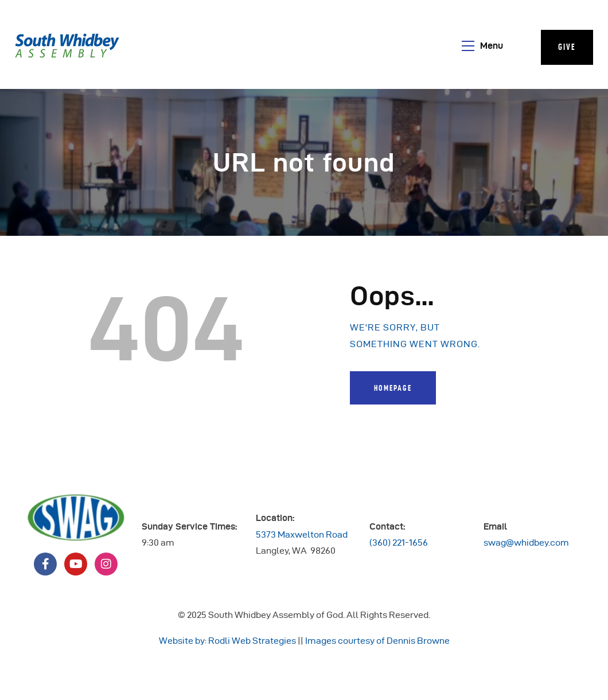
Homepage (393, 388)
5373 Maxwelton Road (302, 534)
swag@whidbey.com (526, 542)
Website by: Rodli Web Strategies (227, 641)
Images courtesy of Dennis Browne (377, 641)
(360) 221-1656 (399, 542)
